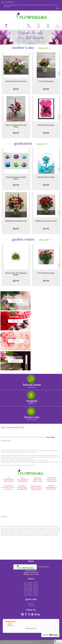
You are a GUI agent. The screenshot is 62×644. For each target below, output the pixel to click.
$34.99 (46, 281)
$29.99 (46, 133)
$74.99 (46, 229)
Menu (6, 27)
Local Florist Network (29, 605)
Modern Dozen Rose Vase (46, 221)
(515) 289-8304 (9, 2)
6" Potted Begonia (46, 81)
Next (59, 73)
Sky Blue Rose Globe (46, 177)
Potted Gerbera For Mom (16, 81)
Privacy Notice (17, 605)
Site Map (40, 605)
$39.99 (46, 89)
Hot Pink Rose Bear (46, 125)
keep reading (51, 397)
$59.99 (16, 133)
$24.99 (16, 281)
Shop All (43, 48)
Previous (3, 73)
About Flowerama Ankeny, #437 (13, 387)
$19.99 (16, 89)
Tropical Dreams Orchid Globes (16, 178)
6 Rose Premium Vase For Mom (16, 126)
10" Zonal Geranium (46, 273)
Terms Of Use (6, 605)
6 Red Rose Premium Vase (16, 221)
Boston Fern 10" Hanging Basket (16, 274)
